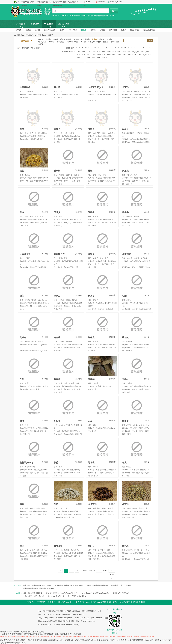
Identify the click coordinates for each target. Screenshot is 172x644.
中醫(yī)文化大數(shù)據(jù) (28, 4)
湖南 (79, 55)
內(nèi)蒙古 (147, 55)
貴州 (147, 52)
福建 (142, 52)
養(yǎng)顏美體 (100, 602)
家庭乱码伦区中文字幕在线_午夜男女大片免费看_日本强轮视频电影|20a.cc (117, 640)
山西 (134, 55)
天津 (94, 58)
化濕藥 (62, 30)
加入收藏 (101, 1)
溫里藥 (84, 30)
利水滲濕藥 (73, 30)
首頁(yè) (18, 4)
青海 (94, 52)
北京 (84, 58)
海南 (109, 52)
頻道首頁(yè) (21, 25)
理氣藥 (93, 30)
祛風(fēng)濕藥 (50, 30)
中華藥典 (52, 602)
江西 (84, 55)
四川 (99, 52)
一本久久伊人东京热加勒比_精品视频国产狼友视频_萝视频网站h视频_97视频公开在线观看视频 (41, 634)
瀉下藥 (37, 30)
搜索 (114, 11)
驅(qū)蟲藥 (113, 30)
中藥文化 (41, 602)
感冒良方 (65, 15)
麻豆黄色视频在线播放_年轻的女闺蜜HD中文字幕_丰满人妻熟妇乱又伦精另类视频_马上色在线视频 (42, 640)
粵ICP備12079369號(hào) (86, 621)
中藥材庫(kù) (49, 25)
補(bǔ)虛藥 (115, 42)
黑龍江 (105, 58)
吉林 (99, 58)
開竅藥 (106, 42)
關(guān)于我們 (88, 4)
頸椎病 (112, 15)
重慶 (99, 55)
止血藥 (124, 30)
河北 (79, 58)
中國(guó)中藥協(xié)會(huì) (97, 585)
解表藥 (19, 30)
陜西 (114, 55)
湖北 (104, 55)
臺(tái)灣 (136, 52)
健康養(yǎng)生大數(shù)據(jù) (59, 4)
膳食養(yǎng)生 (65, 602)
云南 (104, 52)
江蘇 (124, 55)
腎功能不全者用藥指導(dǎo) (98, 16)
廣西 (124, 52)
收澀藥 (41, 44)
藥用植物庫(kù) (64, 25)
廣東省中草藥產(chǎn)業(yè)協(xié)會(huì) (39, 588)
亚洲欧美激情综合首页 (18, 643)
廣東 (119, 52)
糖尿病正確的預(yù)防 (78, 15)
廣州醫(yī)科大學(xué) (121, 593)
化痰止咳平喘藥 (149, 30)
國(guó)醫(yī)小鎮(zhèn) (77, 596)
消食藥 (109, 39)
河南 (119, 55)
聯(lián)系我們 (139, 602)
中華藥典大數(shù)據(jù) (44, 4)
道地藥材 (35, 24)
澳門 (114, 52)
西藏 (84, 52)
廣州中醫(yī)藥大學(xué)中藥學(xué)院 (69, 585)
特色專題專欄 (73, 2)
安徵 (109, 55)
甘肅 (89, 52)
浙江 (89, 55)
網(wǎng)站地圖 (116, 2)
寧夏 (129, 55)
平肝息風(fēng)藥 (95, 42)
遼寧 (89, 58)
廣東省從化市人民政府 (56, 596)
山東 (139, 55)
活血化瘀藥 (135, 30)
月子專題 (113, 602)
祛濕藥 (102, 30)
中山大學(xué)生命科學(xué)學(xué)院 (37, 585)
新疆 (79, 52)
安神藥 (83, 42)
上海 (94, 55)
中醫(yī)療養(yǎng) (82, 602)
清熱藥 (28, 30)
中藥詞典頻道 (30, 35)
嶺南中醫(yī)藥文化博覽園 (121, 585)
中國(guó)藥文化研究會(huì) (33, 596)
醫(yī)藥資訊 (125, 602)
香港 (129, 52)
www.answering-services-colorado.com (70, 618)
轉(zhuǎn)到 (112, 571)
